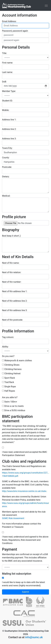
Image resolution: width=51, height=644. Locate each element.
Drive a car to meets (14, 406)
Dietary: (6, 177)
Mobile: (6, 110)
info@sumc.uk (34, 637)
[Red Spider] (42, 603)
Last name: (7, 72)
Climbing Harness (13, 369)
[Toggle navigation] (46, 6)
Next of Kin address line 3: (15, 310)
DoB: (4, 82)
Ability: (5, 347)
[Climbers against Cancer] (26, 615)
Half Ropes (10, 391)
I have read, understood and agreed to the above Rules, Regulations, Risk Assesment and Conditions (25, 540)
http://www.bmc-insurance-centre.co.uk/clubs (24, 491)
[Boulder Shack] (31, 603)
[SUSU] (26, 624)
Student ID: (7, 101)
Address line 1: (9, 120)
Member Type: (9, 91)
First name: (7, 63)
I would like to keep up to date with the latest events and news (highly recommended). (23, 584)
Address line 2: (9, 129)
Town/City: (7, 148)
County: (6, 158)
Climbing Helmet (12, 374)
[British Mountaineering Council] (14, 603)
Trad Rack (9, 382)
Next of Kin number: (12, 282)
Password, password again (15, 31)
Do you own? (8, 356)
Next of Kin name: (11, 263)
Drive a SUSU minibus (15, 410)
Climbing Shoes (12, 365)
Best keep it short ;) (11, 236)
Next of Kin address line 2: (15, 301)
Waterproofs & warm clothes (18, 360)
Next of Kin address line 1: (15, 291)
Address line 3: (9, 139)
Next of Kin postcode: (12, 320)
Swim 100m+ (11, 402)
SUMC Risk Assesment (13, 518)
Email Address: (9, 21)
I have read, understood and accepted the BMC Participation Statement (25, 454)
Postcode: (7, 167)
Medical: (6, 196)
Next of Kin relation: (12, 272)
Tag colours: (8, 337)
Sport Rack (10, 378)
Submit (25, 592)
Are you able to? (10, 397)
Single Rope (10, 387)
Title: (4, 53)
